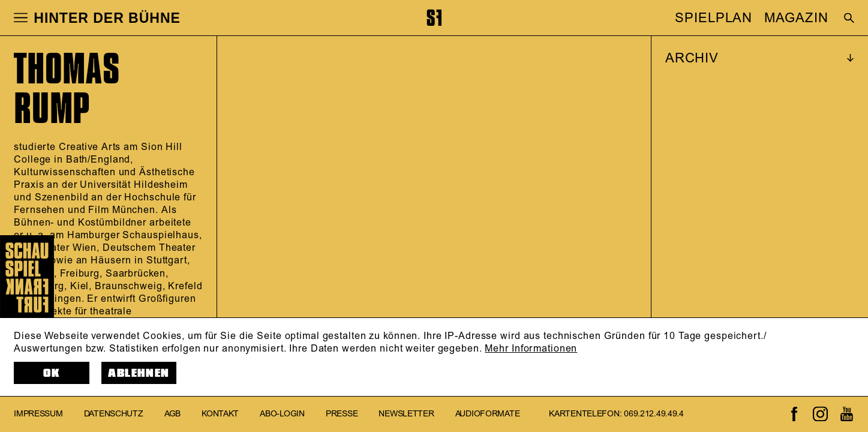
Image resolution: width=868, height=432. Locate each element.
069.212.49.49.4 (654, 414)
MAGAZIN (796, 18)
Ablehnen (139, 373)
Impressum (38, 414)
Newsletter (406, 414)
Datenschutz (114, 414)
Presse (342, 414)
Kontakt (220, 414)
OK (51, 373)
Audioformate (488, 414)
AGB (172, 414)
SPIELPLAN (714, 18)
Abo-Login (282, 414)
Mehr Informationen (531, 349)
